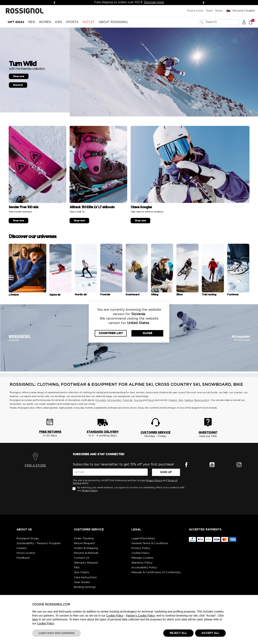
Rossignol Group (28, 539)
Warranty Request (86, 563)
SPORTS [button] (72, 22)
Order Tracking (84, 539)
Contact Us (82, 558)
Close (147, 333)
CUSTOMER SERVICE (155, 433)
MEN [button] (32, 22)
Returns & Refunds (86, 553)
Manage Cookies (142, 558)
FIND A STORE (35, 466)
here (35, 619)
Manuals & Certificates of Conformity (156, 572)
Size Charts (82, 572)
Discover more (154, 2)
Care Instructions (85, 578)
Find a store (195, 11)
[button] (244, 22)
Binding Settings (85, 587)
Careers (22, 548)
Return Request (84, 543)
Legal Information (143, 539)
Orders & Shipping (86, 548)
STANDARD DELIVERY (103, 432)
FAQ (77, 568)
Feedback (23, 558)
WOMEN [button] (45, 22)
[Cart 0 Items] (253, 22)
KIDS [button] (59, 22)
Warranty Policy (142, 563)
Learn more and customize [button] (57, 633)
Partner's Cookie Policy (140, 616)
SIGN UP (166, 472)
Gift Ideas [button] (16, 22)
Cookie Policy (140, 553)
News (219, 11)
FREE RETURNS (50, 432)
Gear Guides (82, 582)
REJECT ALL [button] (178, 633)
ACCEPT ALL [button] (210, 633)
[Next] (204, 3)
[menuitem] (16, 24)
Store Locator (26, 553)
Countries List (111, 333)
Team (209, 11)
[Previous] (54, 3)
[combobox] (219, 22)
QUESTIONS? (208, 433)
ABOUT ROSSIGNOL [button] (113, 22)
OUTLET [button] (89, 22)
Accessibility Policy (144, 568)
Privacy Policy (154, 480)
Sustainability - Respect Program (39, 543)
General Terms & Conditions (150, 543)
